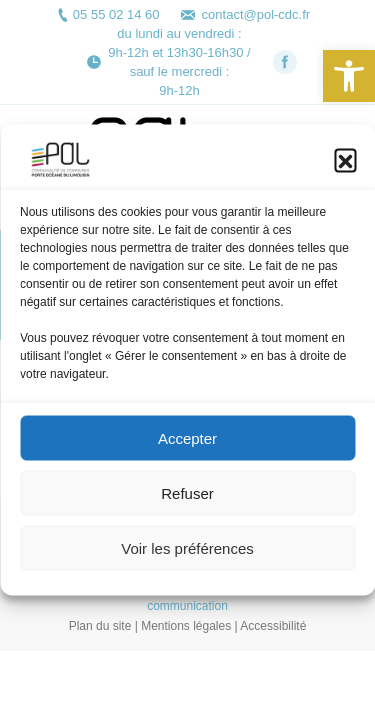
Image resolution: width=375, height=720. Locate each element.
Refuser (187, 498)
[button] (349, 76)
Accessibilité (273, 626)
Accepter (187, 443)
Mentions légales (186, 626)
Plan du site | (105, 626)
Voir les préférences (187, 553)
